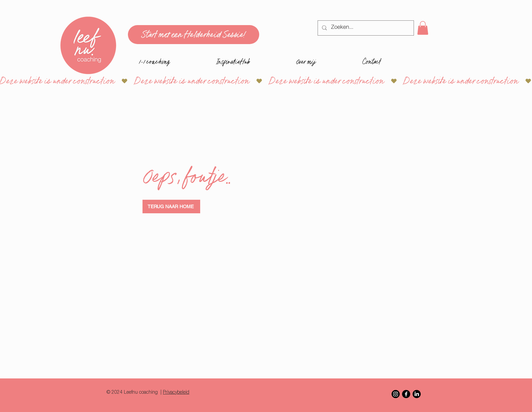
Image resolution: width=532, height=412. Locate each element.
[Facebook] (406, 394)
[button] (423, 28)
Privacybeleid (176, 393)
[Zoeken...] (365, 28)
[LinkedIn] (417, 394)
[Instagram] (396, 394)
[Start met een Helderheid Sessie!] (194, 35)
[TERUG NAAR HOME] (171, 207)
